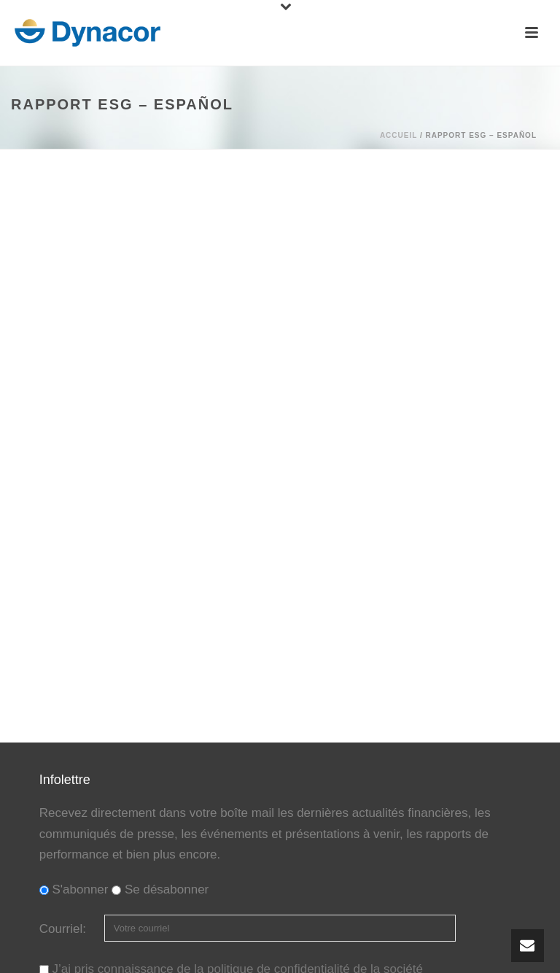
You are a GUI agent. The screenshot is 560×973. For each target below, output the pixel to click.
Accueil (398, 135)
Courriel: (65, 929)
